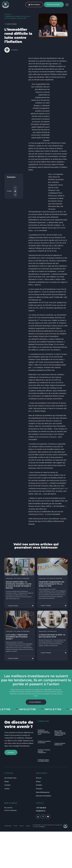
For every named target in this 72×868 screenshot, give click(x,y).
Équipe (7, 782)
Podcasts (39, 789)
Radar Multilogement (43, 792)
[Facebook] (15, 188)
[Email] (15, 191)
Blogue (38, 782)
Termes (15, 826)
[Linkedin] (15, 195)
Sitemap (28, 826)
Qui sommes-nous (10, 778)
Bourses (39, 778)
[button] (67, 5)
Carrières (7, 785)
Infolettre (39, 785)
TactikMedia (42, 827)
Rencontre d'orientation (44, 796)
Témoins (22, 826)
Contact (7, 789)
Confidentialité (8, 826)
